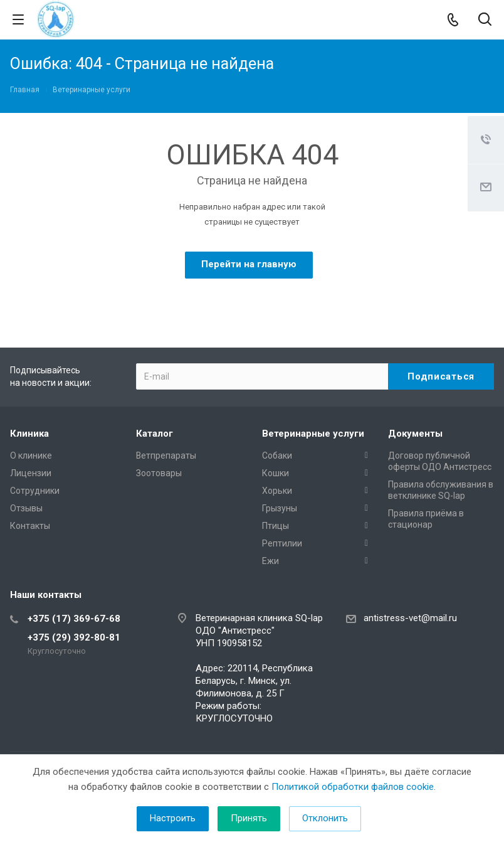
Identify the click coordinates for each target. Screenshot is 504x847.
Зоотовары (159, 473)
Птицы (276, 526)
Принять (249, 818)
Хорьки (277, 491)
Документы (415, 434)
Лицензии (31, 473)
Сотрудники (35, 491)
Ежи (270, 561)
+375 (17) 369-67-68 (74, 619)
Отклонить (325, 818)
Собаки (277, 455)
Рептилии (282, 543)
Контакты (30, 526)
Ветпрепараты (166, 455)
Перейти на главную (249, 264)
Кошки (276, 473)
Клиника (29, 434)
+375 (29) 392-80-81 (74, 637)
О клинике (31, 455)
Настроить (173, 818)
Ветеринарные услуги (313, 434)
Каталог (155, 434)
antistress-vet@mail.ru (410, 618)
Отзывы (26, 508)
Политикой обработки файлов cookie (353, 787)
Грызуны (280, 508)
